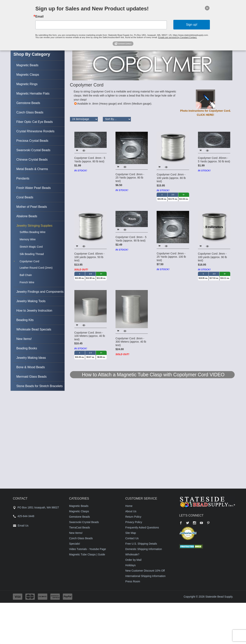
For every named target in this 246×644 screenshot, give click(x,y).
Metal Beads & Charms (32, 169)
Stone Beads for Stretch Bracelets (39, 386)
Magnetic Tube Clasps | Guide (87, 554)
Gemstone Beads (28, 103)
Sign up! (185, 25)
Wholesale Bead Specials (34, 329)
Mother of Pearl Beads (32, 207)
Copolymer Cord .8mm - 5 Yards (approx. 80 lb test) (90, 160)
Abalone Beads (27, 216)
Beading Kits (25, 320)
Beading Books (27, 348)
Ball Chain (26, 275)
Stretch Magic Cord (31, 247)
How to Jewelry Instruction (34, 311)
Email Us (23, 526)
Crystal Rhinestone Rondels (35, 131)
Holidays (130, 565)
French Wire (27, 282)
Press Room (133, 581)
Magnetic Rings (27, 84)
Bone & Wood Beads (31, 367)
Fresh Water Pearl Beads (34, 188)
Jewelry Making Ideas (31, 358)
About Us (131, 511)
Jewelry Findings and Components (40, 292)
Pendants (23, 178)
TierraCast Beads (80, 527)
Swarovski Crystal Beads (33, 150)
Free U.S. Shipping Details (141, 544)
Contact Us (132, 538)
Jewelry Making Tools (31, 301)
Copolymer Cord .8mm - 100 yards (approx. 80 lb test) (171, 178)
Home (129, 506)
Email (48, 17)
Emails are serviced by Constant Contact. (172, 36)
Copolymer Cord (29, 261)
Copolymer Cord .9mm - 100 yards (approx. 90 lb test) (212, 257)
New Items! (24, 339)
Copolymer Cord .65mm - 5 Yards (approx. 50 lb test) (214, 160)
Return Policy (133, 517)
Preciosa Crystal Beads (32, 141)
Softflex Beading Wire (33, 232)
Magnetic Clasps (28, 75)
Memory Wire (28, 239)
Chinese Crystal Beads (32, 160)
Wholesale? (132, 554)
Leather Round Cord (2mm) (36, 268)
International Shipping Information (145, 576)
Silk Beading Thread (32, 254)
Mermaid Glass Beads (31, 377)
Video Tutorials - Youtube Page (88, 549)
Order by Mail (133, 560)
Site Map (131, 533)
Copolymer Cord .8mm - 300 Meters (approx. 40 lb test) (131, 342)
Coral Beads (25, 197)
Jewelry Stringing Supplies (34, 226)
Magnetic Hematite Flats (33, 93)
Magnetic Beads (27, 65)
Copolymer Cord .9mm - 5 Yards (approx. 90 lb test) (131, 239)
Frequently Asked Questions (142, 527)
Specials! (75, 544)
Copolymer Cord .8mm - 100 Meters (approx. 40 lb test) (90, 336)
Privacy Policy (134, 522)
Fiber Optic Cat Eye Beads (34, 122)
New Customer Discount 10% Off (145, 571)
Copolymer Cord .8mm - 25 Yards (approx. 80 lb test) (130, 178)
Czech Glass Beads (30, 112)
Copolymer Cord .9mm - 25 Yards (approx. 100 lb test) (171, 257)
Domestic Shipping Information (144, 549)
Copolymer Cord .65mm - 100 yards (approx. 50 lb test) (89, 257)
